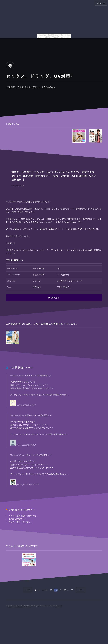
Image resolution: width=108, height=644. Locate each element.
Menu (100, 3)
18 (65, 590)
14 (46, 590)
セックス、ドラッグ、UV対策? (19, 606)
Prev (28, 590)
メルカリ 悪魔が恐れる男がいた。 (23, 516)
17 (60, 590)
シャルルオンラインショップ (70, 281)
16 (56, 590)
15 (51, 590)
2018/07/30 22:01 (30, 445)
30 (72, 590)
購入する (56, 298)
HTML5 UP (59, 606)
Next (80, 590)
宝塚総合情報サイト (17, 519)
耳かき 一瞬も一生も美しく (20, 522)
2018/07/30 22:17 (29, 405)
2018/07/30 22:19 (33, 485)
